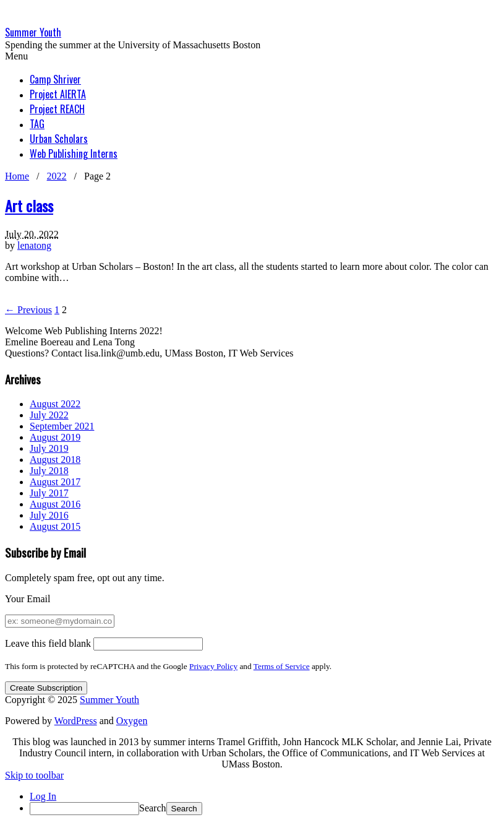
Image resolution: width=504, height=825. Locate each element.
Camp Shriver (55, 79)
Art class (29, 205)
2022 (57, 176)
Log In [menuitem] (43, 796)
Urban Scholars (59, 139)
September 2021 (62, 426)
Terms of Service (282, 666)
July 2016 (49, 515)
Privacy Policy (213, 666)
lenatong (34, 245)
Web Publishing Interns (74, 153)
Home (17, 176)
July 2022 (49, 415)
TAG (37, 124)
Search (153, 808)
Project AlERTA (58, 94)
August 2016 (55, 504)
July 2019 (49, 448)
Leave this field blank (48, 643)
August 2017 (55, 482)
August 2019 (55, 437)
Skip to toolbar (34, 775)
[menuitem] (264, 809)
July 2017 (49, 493)
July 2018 (49, 471)
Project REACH (57, 109)
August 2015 (55, 526)
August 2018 (55, 460)
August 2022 (55, 404)
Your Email (28, 599)
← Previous (28, 310)
